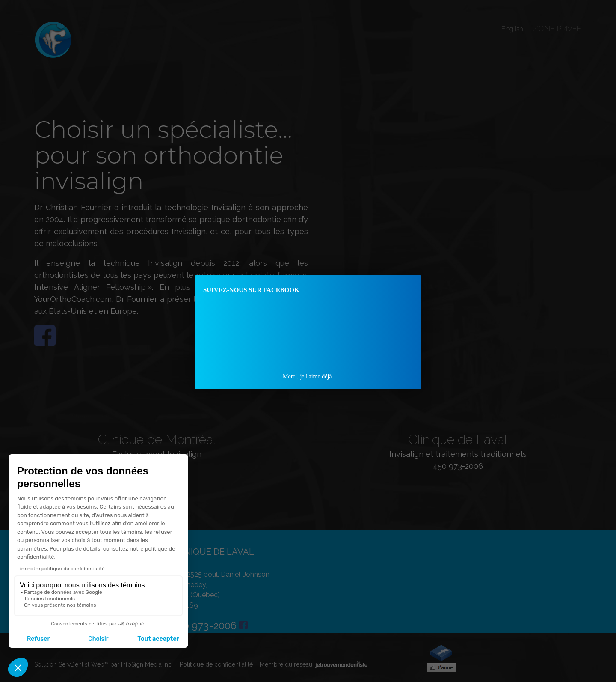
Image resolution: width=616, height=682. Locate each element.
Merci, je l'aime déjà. (308, 377)
